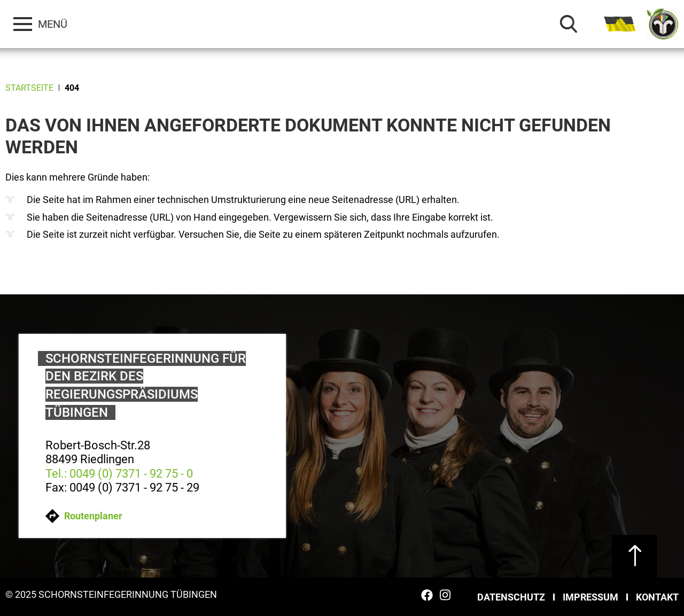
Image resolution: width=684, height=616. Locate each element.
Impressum (590, 597)
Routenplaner (84, 516)
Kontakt (657, 597)
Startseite (29, 88)
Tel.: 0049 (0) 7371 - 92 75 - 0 (119, 473)
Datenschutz (511, 597)
